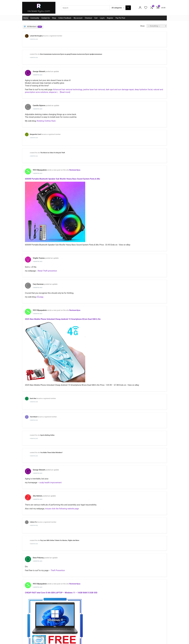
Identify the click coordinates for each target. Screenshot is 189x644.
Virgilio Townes (39, 258)
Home (26, 18)
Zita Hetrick (37, 496)
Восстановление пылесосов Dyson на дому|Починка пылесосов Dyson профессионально (71, 54)
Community (35, 18)
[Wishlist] (146, 8)
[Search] (128, 8)
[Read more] (65, 92)
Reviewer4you (75, 170)
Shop (54, 18)
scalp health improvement (51, 483)
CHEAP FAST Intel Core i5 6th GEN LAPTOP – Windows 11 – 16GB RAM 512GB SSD (61, 593)
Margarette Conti (35, 134)
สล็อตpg (40, 297)
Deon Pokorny (38, 558)
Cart (96, 18)
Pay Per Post (120, 18)
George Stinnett (39, 72)
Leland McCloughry (36, 36)
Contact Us (46, 18)
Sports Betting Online (47, 435)
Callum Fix (33, 522)
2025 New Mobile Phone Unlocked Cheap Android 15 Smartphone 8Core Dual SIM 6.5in (63, 319)
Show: (143, 26)
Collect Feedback (65, 18)
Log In (102, 18)
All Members (34, 27)
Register (110, 18)
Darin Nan (33, 398)
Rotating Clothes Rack (46, 121)
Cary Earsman (38, 284)
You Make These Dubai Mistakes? (51, 453)
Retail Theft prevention (47, 271)
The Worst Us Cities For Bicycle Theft (53, 153)
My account (78, 18)
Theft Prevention (58, 570)
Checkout (88, 18)
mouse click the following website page (62, 509)
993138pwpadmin (40, 170)
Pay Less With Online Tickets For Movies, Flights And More (60, 540)
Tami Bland (33, 417)
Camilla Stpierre (39, 106)
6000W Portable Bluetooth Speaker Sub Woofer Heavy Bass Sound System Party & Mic (62, 179)
